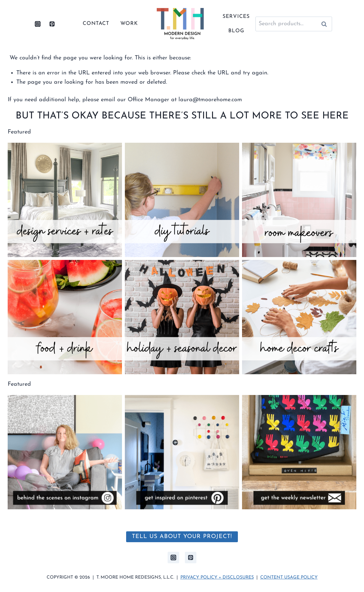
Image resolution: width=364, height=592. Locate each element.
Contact (96, 24)
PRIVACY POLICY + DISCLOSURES (217, 577)
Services (236, 17)
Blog (236, 31)
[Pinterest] (52, 24)
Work (129, 24)
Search (326, 24)
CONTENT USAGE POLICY (289, 577)
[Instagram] (38, 24)
